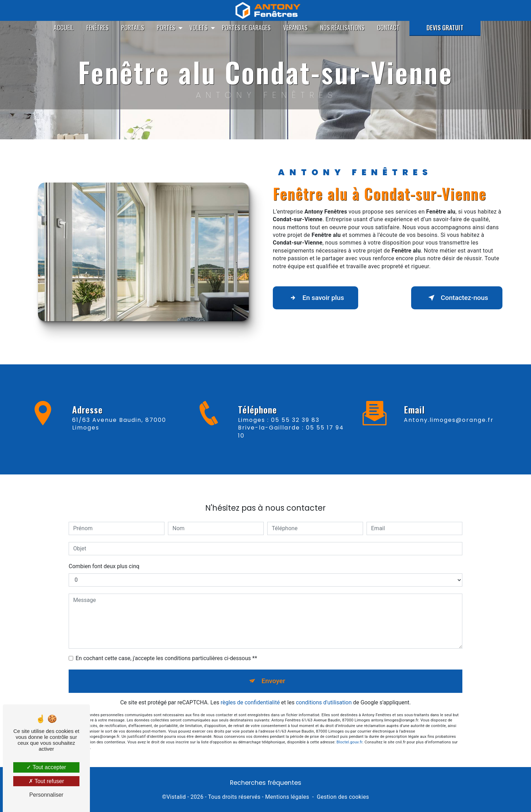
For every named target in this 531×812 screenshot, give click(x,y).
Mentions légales (287, 797)
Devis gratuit (445, 28)
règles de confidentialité (250, 694)
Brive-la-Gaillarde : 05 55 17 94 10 (291, 439)
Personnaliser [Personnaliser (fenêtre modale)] (46, 795)
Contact (388, 28)
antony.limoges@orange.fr (449, 412)
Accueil (64, 28)
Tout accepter (46, 767)
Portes (166, 28)
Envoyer (274, 673)
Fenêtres (98, 28)
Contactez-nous (457, 298)
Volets (199, 28)
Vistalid (176, 797)
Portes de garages (246, 28)
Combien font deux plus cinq (104, 558)
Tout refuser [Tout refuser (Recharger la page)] (46, 781)
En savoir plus (315, 298)
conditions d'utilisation (324, 694)
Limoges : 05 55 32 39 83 (279, 428)
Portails (133, 28)
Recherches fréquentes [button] (266, 783)
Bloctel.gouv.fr (349, 734)
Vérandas (295, 28)
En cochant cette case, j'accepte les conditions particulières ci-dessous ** (166, 650)
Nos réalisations (342, 28)
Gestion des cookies (343, 797)
